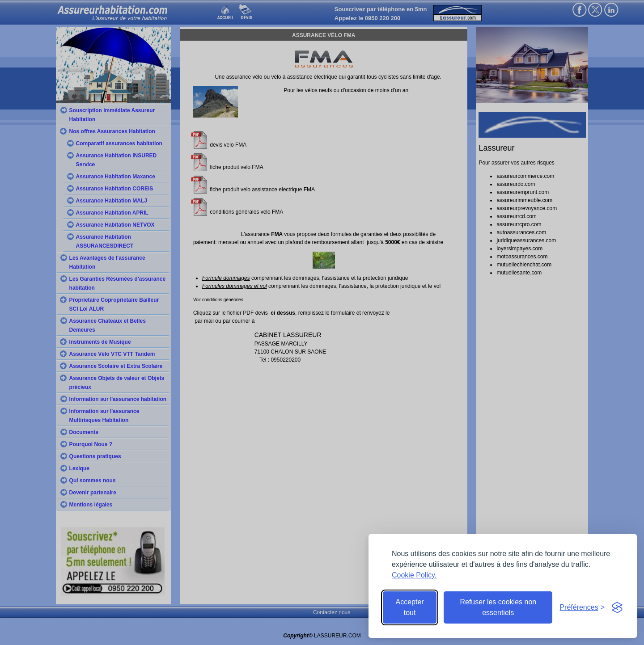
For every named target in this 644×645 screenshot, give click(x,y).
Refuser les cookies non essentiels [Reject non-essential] (498, 607)
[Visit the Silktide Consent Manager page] (617, 607)
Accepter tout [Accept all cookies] (410, 607)
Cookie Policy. (414, 575)
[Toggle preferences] (582, 607)
